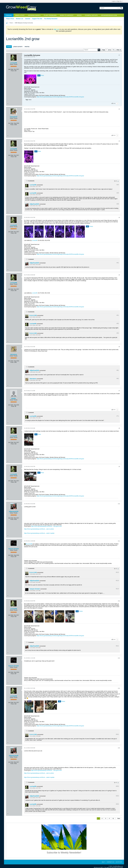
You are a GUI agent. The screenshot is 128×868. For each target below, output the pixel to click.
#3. (118, 185)
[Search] (109, 8)
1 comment (31, 259)
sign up (56, 29)
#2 (119, 109)
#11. (117, 572)
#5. (118, 315)
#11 (119, 541)
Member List (20, 19)
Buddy (14, 398)
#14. (117, 734)
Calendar (28, 19)
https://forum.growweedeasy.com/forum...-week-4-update (39, 533)
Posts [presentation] (9, 47)
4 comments (31, 568)
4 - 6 (115, 181)
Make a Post (20, 15)
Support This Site (37, 19)
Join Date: (11, 69)
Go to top (119, 862)
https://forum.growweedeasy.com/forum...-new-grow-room (46, 526)
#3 (119, 141)
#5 (119, 275)
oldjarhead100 (34, 204)
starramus (14, 354)
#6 (119, 347)
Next (119, 818)
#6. (118, 370)
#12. (117, 646)
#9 (119, 467)
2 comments (31, 367)
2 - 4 (115, 569)
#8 (119, 428)
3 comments (31, 312)
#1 (119, 55)
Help (103, 862)
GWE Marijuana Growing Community (24, 23)
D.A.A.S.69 (33, 315)
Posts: (12, 71)
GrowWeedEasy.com (109, 15)
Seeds (79, 15)
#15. (117, 786)
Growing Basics (34, 15)
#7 (119, 391)
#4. (118, 263)
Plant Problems (50, 15)
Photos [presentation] (27, 47)
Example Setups (91, 15)
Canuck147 (14, 117)
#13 (119, 658)
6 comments (31, 181)
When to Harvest (67, 15)
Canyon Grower (14, 549)
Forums (9, 15)
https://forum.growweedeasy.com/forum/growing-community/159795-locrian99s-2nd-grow (60, 97)
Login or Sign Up (117, 1)
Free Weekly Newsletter (51, 19)
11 (113, 818)
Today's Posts (10, 19)
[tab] (9, 47)
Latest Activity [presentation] (18, 47)
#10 (119, 504)
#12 (119, 601)
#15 (119, 748)
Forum (11, 23)
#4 (119, 218)
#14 (119, 688)
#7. (118, 416)
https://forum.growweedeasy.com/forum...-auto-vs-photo (39, 529)
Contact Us (110, 862)
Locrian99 (14, 63)
